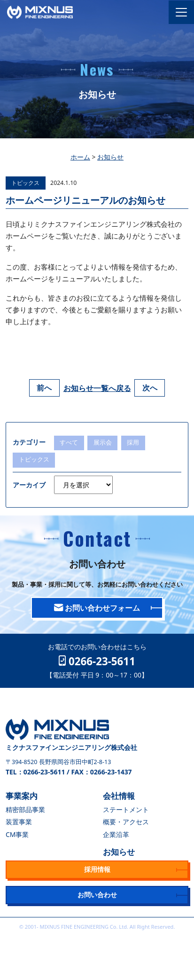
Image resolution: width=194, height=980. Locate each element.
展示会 (103, 442)
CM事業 (17, 834)
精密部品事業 (25, 809)
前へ (44, 388)
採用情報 (97, 869)
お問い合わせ (97, 895)
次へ (150, 388)
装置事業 (19, 822)
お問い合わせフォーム (97, 608)
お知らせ (110, 157)
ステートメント (126, 809)
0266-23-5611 (97, 661)
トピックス (25, 183)
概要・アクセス (126, 822)
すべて (69, 442)
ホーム (80, 157)
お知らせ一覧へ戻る (97, 388)
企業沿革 (116, 834)
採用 (133, 442)
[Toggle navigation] (181, 12)
